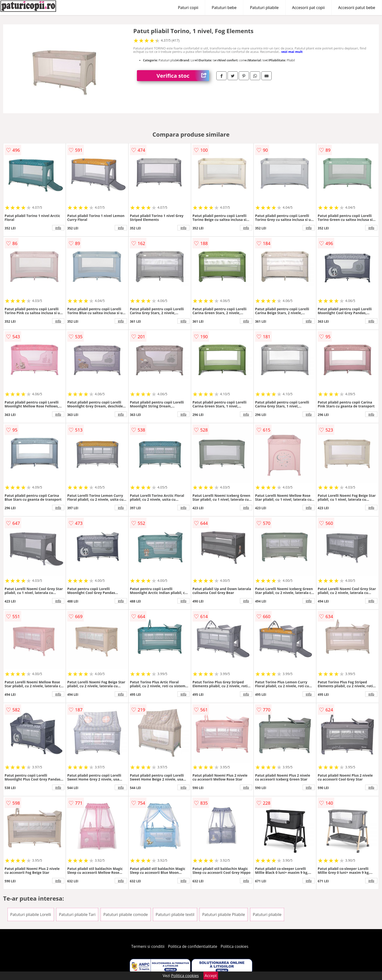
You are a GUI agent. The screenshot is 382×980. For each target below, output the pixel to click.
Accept (211, 976)
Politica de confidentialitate (193, 946)
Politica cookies (235, 946)
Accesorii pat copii (308, 8)
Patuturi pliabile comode (126, 914)
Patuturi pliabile (264, 8)
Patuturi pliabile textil (175, 914)
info (58, 228)
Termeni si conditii (148, 946)
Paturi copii (188, 8)
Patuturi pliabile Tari (77, 914)
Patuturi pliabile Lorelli (31, 914)
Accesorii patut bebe (357, 8)
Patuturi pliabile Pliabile (224, 914)
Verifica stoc (183, 76)
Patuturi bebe (224, 8)
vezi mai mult (292, 52)
